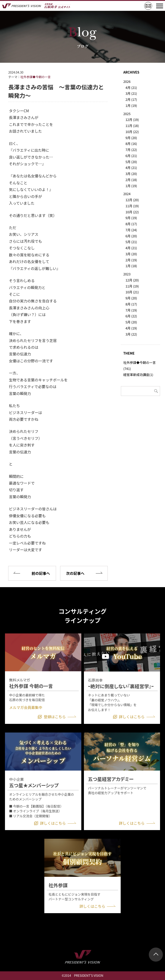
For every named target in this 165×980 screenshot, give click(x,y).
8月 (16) (131, 144)
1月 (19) (131, 105)
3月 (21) (131, 93)
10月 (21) (132, 292)
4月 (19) (131, 328)
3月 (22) (131, 334)
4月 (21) (131, 88)
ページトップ (156, 955)
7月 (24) (131, 230)
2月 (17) (131, 99)
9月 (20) (131, 138)
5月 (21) (131, 242)
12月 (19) (132, 120)
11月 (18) (132, 126)
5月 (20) (131, 162)
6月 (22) (131, 316)
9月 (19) (131, 218)
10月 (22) (132, 132)
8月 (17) (131, 224)
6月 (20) (131, 236)
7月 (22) (131, 150)
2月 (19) (131, 260)
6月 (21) (131, 156)
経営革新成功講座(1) (138, 375)
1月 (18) (131, 266)
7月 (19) (131, 310)
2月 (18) (131, 180)
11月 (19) (132, 206)
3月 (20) (131, 174)
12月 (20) (132, 200)
